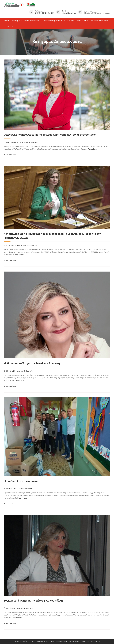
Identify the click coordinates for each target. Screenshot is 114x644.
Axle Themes (96, 641)
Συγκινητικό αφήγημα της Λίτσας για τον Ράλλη (33, 601)
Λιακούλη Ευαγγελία (31, 142)
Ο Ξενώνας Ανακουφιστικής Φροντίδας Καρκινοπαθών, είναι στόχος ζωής (50, 135)
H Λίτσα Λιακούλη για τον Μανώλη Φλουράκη (32, 363)
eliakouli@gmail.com (69, 13)
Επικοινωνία (10, 26)
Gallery (72, 21)
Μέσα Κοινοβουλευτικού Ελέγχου (96, 21)
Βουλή (79, 21)
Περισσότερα (93, 149)
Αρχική (7, 21)
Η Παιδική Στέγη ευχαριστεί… (22, 481)
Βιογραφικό (16, 21)
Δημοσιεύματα (11, 155)
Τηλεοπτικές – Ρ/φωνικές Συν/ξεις (54, 21)
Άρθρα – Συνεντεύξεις (31, 21)
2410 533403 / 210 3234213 (44, 13)
